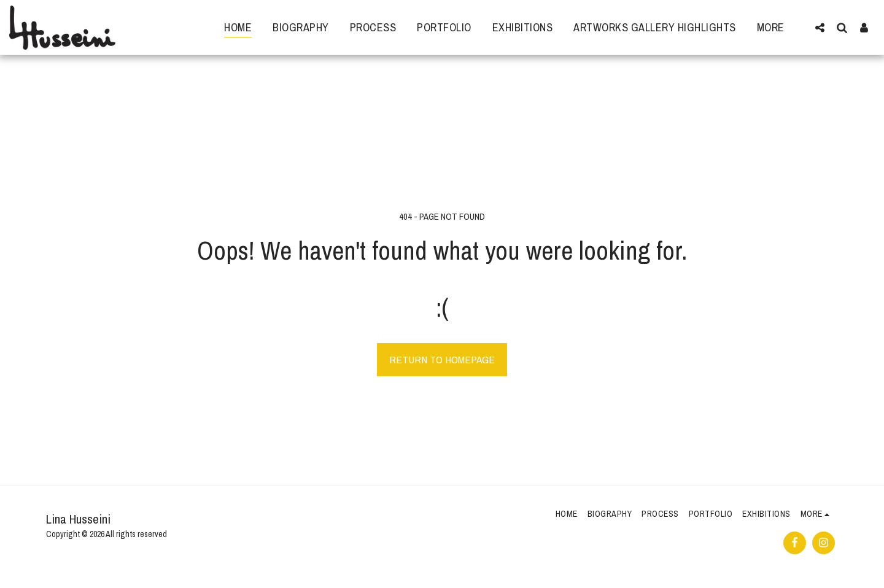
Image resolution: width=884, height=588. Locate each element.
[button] (820, 27)
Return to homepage (442, 359)
